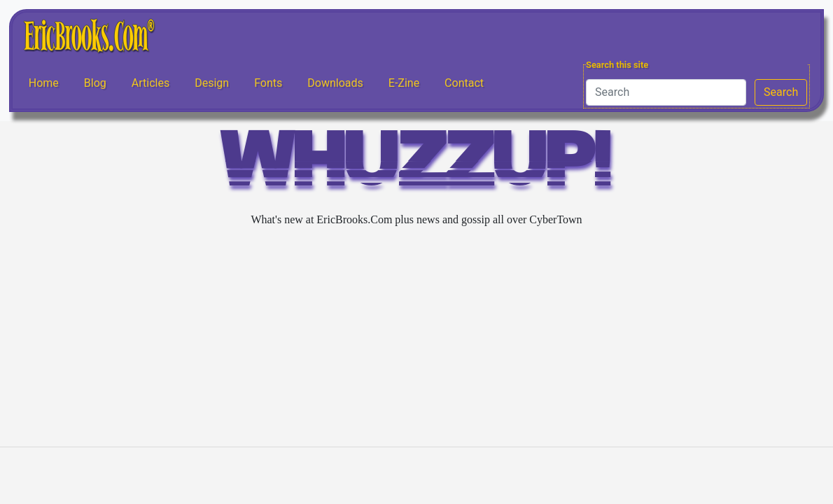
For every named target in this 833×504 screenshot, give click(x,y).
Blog (95, 83)
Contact (464, 83)
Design (212, 83)
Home (44, 83)
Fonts (268, 83)
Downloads (335, 83)
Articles (150, 83)
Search (781, 92)
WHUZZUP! (416, 166)
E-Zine (404, 83)
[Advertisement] (416, 337)
